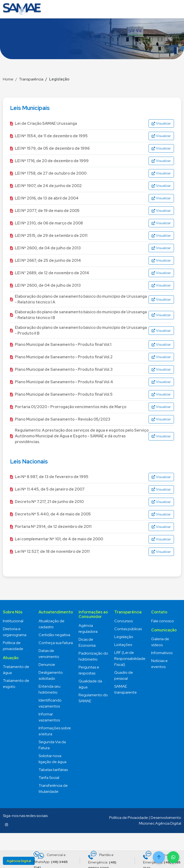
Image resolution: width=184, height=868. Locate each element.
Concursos (124, 621)
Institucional (13, 621)
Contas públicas (128, 629)
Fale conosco (163, 621)
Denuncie (47, 665)
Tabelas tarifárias (53, 770)
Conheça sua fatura (56, 643)
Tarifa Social (49, 778)
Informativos (162, 653)
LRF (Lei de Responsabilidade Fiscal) (130, 659)
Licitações (123, 645)
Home (8, 79)
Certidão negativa (54, 635)
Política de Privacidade (129, 818)
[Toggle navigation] (176, 9)
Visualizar (161, 123)
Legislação (124, 637)
